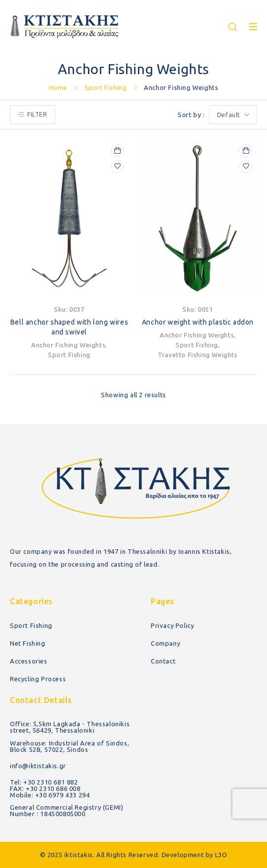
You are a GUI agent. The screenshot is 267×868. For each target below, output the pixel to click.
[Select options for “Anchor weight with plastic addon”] (246, 151)
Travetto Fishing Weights (198, 355)
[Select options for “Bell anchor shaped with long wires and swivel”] (117, 151)
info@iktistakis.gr (38, 766)
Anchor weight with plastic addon (198, 322)
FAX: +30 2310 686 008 (45, 788)
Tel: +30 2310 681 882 (44, 782)
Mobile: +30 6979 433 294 (50, 795)
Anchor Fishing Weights (68, 345)
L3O (221, 855)
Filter (37, 114)
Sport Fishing (106, 87)
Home (58, 87)
